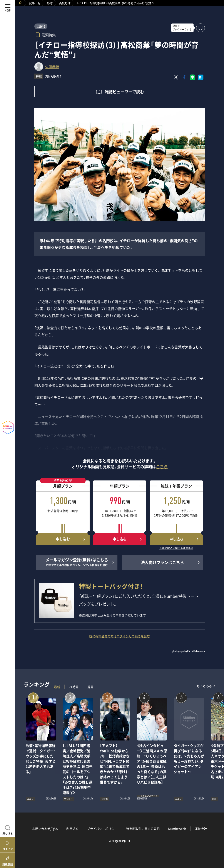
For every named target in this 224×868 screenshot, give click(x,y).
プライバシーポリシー (102, 829)
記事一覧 (35, 3)
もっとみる (204, 686)
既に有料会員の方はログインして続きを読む (120, 636)
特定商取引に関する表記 (143, 829)
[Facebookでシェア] (184, 77)
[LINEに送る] (192, 77)
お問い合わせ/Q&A (45, 829)
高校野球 (65, 3)
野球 (50, 3)
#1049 (41, 26)
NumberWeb (177, 829)
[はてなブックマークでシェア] (201, 77)
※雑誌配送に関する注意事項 (176, 548)
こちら (162, 467)
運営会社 (201, 829)
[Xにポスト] (176, 77)
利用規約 (72, 829)
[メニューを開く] (8, 8)
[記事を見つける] (8, 829)
